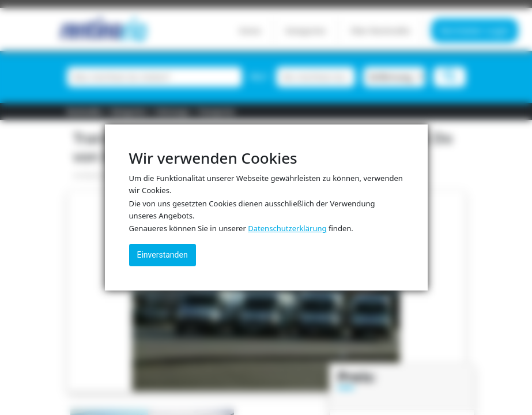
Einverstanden (163, 255)
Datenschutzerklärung (287, 228)
